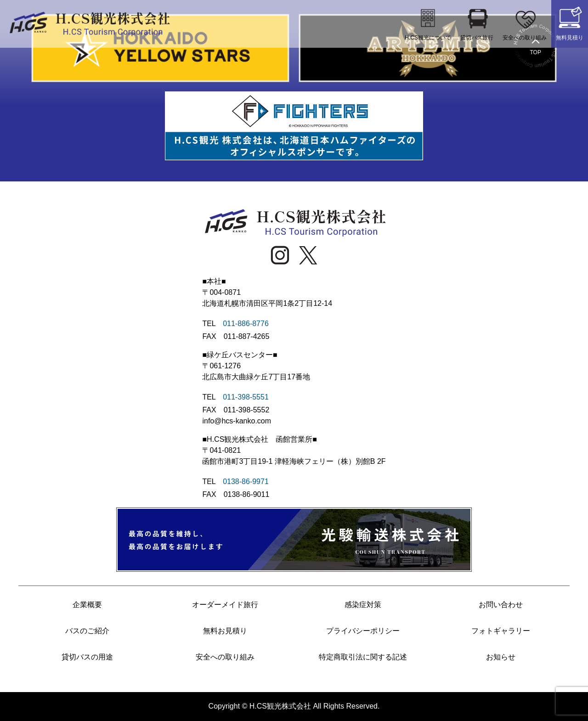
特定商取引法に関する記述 (363, 657)
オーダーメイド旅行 (225, 605)
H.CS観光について (428, 23)
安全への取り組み (525, 23)
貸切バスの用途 (87, 657)
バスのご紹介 (87, 631)
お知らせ (501, 657)
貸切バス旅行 (477, 23)
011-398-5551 (246, 397)
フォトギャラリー (501, 631)
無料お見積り (225, 631)
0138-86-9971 (246, 482)
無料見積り (570, 23)
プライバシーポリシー (363, 631)
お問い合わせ (501, 605)
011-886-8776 (246, 324)
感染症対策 (363, 605)
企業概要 (87, 605)
